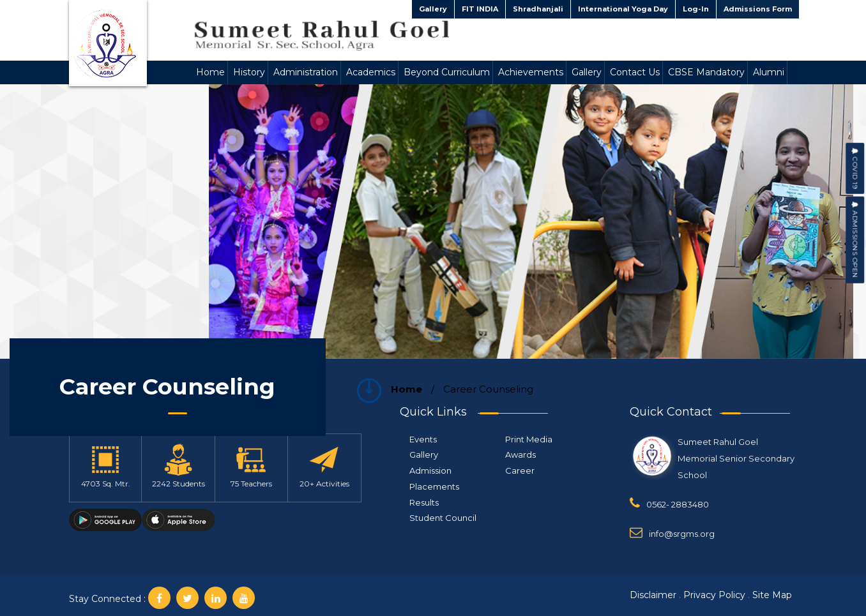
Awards (520, 454)
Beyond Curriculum (447, 72)
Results (424, 502)
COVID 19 (855, 169)
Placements (434, 486)
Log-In (696, 9)
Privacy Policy (714, 595)
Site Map (772, 595)
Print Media (529, 439)
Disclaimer (653, 595)
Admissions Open (855, 240)
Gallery (433, 9)
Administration (306, 72)
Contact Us (635, 72)
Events (423, 439)
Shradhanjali (538, 9)
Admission (430, 470)
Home (210, 72)
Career (520, 470)
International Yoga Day (623, 9)
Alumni (769, 72)
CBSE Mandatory (706, 72)
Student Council (443, 518)
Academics (371, 72)
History (249, 72)
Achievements (531, 72)
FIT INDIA (480, 9)
